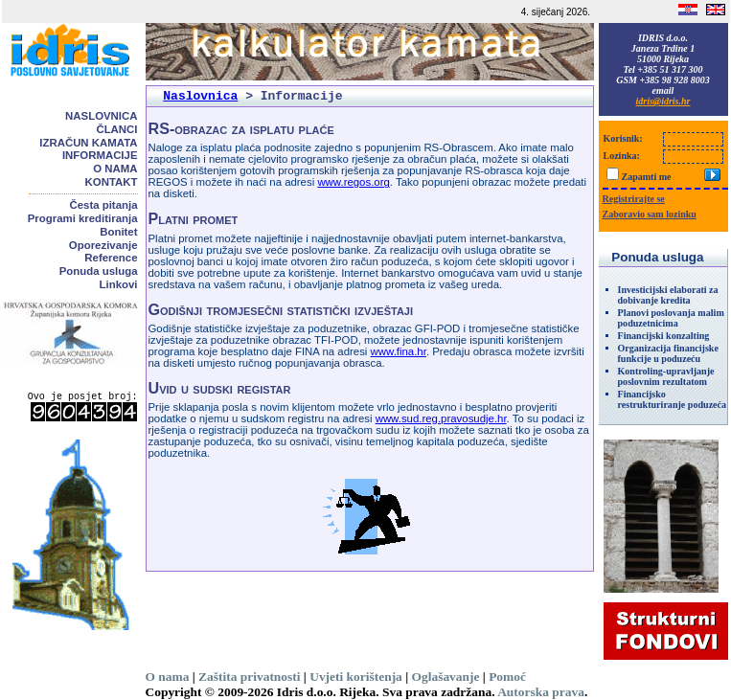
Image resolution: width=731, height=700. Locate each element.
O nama (115, 169)
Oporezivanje (103, 245)
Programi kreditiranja (83, 218)
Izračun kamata (88, 143)
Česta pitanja (104, 205)
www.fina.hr (399, 351)
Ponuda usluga (99, 271)
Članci (116, 129)
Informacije (100, 155)
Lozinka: (622, 156)
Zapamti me (647, 177)
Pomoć (507, 677)
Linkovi (119, 284)
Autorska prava (541, 692)
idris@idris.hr (663, 101)
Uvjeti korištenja (356, 677)
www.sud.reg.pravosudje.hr (441, 418)
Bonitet (118, 232)
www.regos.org (353, 182)
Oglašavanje (446, 677)
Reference (111, 258)
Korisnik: (623, 138)
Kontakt (112, 182)
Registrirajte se (634, 199)
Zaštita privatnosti (249, 677)
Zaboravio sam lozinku (650, 214)
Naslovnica (101, 116)
